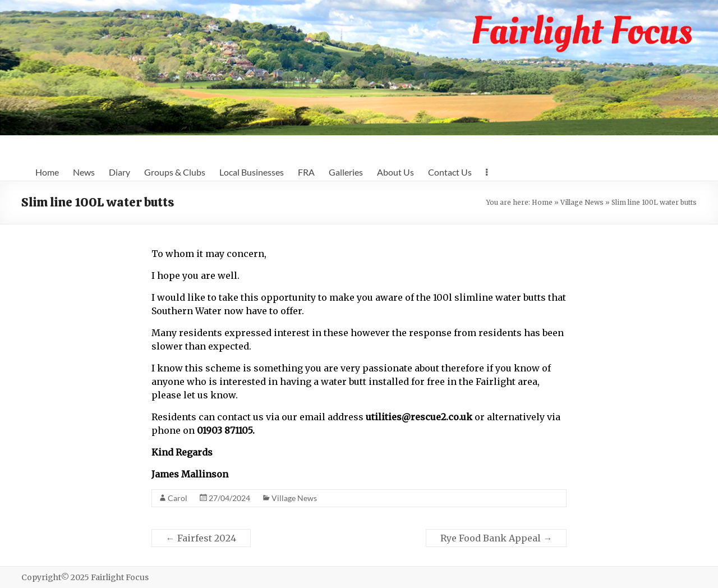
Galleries (346, 172)
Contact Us (450, 172)
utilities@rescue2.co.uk (419, 417)
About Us (395, 172)
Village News (582, 202)
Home (47, 172)
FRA (306, 172)
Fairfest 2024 (201, 538)
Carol (178, 498)
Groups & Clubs (175, 172)
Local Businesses (252, 172)
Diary (119, 172)
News (84, 172)
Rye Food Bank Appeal (496, 538)
